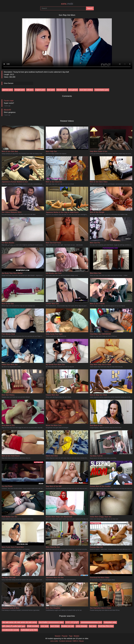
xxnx (67, 4)
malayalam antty (110, 622)
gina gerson (73, 90)
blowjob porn (20, 90)
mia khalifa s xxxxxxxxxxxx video (51, 622)
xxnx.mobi (54, 641)
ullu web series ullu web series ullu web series (20, 622)
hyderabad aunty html (29, 630)
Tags (71, 636)
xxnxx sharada (82, 626)
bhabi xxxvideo (33, 626)
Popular (65, 636)
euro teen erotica (86, 90)
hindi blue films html (106, 626)
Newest (58, 636)
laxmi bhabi (55, 626)
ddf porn (30, 90)
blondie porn (62, 90)
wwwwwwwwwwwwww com (91, 622)
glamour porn (7, 90)
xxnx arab (45, 626)
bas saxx (93, 626)
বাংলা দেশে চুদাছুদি (72, 622)
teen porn (51, 90)
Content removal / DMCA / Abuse (71, 641)
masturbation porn (102, 90)
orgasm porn (40, 90)
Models (77, 636)
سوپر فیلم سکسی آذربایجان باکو (14, 626)
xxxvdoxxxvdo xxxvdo (11, 630)
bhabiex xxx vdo (68, 626)
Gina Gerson (9, 83)
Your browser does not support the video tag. (67, 43)
